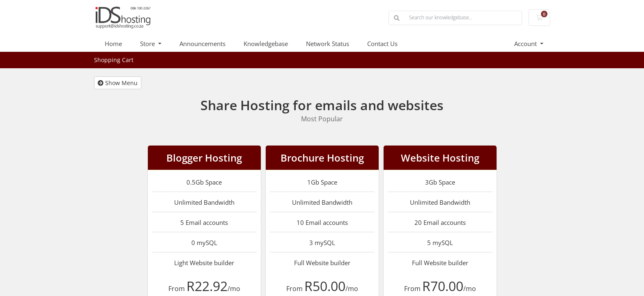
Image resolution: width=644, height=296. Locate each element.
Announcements (202, 44)
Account (526, 44)
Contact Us (382, 44)
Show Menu (118, 83)
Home (113, 44)
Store (148, 44)
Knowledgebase (266, 44)
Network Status (328, 44)
